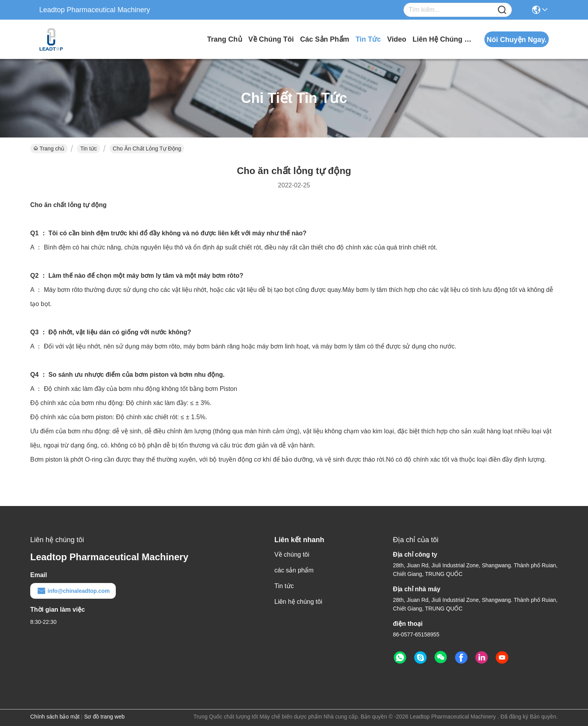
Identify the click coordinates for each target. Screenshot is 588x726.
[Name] (502, 10)
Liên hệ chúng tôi (442, 39)
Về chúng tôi (271, 39)
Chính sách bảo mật (55, 717)
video (397, 39)
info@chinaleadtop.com (73, 591)
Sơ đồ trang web (104, 717)
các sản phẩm (325, 39)
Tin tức (368, 39)
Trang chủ (225, 39)
